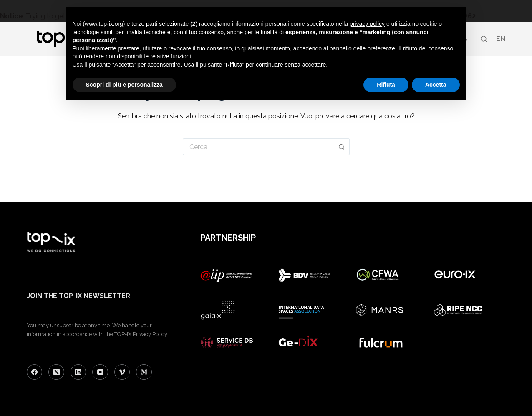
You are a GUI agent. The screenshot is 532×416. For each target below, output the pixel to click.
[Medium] (144, 372)
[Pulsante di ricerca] (342, 147)
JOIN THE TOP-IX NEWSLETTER (78, 296)
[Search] (484, 39)
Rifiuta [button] (386, 85)
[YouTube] (100, 372)
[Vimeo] (122, 372)
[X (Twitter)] (56, 372)
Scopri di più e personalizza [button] (124, 85)
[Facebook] (35, 372)
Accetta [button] (436, 85)
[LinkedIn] (78, 372)
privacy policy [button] (367, 24)
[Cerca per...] (259, 147)
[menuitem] (500, 39)
